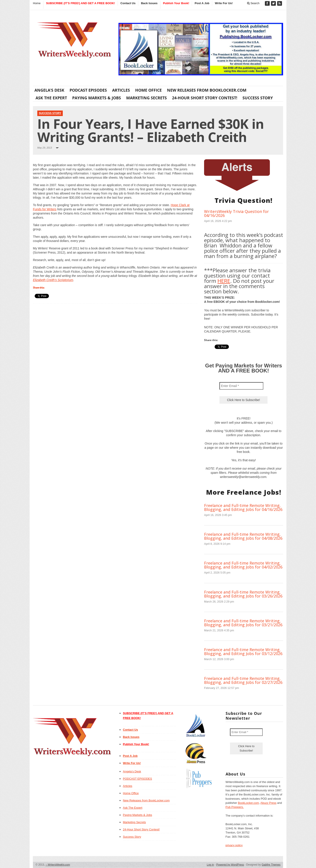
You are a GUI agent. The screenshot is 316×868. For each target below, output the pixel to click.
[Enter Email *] (241, 386)
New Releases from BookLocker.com (207, 90)
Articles (121, 90)
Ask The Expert (51, 98)
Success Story (258, 98)
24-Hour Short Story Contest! (205, 98)
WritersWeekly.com (58, 865)
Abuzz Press (268, 803)
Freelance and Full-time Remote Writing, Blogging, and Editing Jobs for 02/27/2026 (243, 680)
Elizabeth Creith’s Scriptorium (53, 280)
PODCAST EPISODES (88, 90)
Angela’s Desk (49, 90)
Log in (210, 865)
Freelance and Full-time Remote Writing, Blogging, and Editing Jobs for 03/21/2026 (243, 623)
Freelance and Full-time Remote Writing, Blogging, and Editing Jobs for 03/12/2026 (243, 652)
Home (37, 3)
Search (253, 3)
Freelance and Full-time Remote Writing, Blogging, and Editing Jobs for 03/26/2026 (243, 594)
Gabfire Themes (271, 865)
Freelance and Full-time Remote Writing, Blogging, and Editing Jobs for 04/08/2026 (243, 536)
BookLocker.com (248, 803)
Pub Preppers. (235, 807)
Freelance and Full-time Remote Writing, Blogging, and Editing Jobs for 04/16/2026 (243, 507)
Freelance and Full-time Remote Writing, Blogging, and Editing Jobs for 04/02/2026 (243, 565)
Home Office (148, 90)
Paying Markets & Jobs (97, 98)
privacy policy (234, 845)
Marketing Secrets (146, 98)
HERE (224, 281)
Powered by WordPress (230, 865)
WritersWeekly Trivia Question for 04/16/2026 (236, 213)
